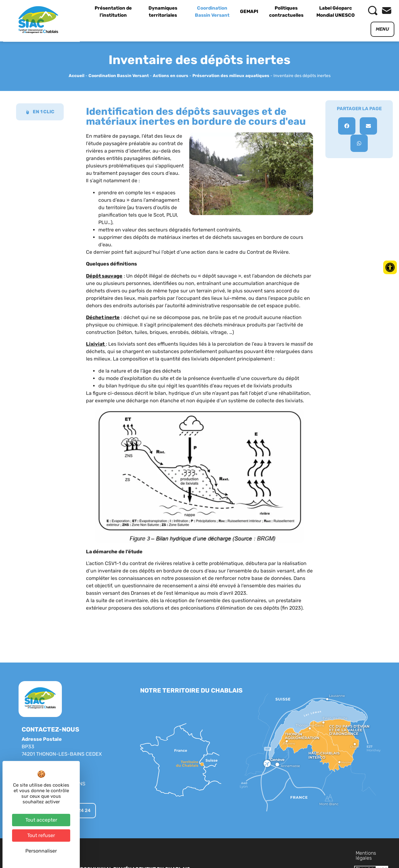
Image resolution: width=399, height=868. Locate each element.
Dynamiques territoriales (163, 12)
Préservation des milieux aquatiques (231, 76)
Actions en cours (171, 76)
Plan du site (312, 853)
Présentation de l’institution (113, 12)
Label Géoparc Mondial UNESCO (336, 12)
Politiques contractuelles (286, 12)
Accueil (77, 76)
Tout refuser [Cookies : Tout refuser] (41, 835)
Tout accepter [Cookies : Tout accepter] (41, 820)
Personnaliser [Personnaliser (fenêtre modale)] (41, 851)
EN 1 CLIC (40, 112)
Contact (341, 853)
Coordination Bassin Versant (212, 12)
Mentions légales (274, 853)
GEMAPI (249, 11)
